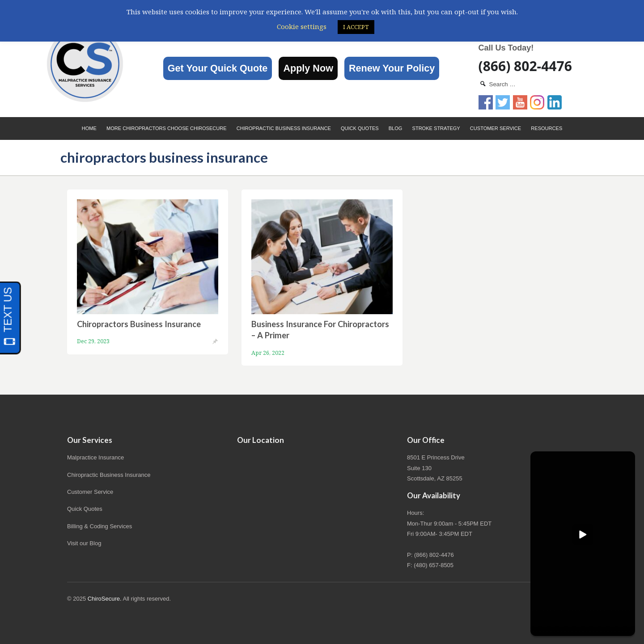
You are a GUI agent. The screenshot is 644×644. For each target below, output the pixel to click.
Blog (396, 128)
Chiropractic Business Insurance (284, 128)
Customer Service (496, 128)
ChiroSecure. (105, 599)
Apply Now (308, 68)
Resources (547, 128)
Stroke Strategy (436, 128)
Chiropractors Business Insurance (139, 324)
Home (89, 128)
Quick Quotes (360, 128)
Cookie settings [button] (302, 26)
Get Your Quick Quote (218, 68)
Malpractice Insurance (95, 457)
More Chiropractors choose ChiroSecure (167, 128)
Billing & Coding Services (100, 526)
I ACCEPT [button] (356, 27)
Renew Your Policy (392, 68)
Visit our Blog (84, 543)
